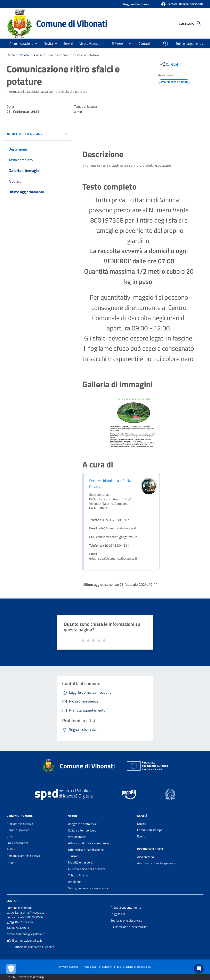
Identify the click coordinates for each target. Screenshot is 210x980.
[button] (182, 4)
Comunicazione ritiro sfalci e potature (73, 55)
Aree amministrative (20, 824)
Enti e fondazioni (17, 843)
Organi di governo (18, 830)
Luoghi (11, 862)
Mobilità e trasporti (80, 862)
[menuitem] (116, 43)
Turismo (73, 856)
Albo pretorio (146, 857)
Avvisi (38, 55)
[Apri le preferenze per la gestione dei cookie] (11, 969)
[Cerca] (199, 23)
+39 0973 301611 (18, 928)
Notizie (142, 824)
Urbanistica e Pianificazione (86, 850)
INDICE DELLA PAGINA (25, 134)
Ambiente (74, 882)
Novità (24, 55)
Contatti (13, 901)
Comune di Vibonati (71, 23)
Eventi (141, 836)
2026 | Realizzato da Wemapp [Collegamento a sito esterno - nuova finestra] (26, 977)
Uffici (10, 836)
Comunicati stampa (150, 830)
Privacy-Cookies (69, 967)
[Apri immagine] (134, 423)
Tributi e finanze (78, 875)
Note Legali (90, 967)
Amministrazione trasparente (156, 863)
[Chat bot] (199, 969)
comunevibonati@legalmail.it (26, 934)
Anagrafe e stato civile (82, 824)
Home (11, 55)
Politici (11, 849)
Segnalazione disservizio (126, 920)
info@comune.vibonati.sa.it (24, 941)
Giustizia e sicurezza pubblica (87, 869)
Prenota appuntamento (126, 907)
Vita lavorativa (77, 837)
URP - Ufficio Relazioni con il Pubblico (31, 947)
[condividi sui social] (169, 64)
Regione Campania (136, 4)
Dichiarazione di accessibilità (129, 927)
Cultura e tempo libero (82, 830)
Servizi (73, 816)
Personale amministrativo (23, 856)
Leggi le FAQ (118, 914)
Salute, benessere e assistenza (88, 888)
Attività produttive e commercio (88, 843)
